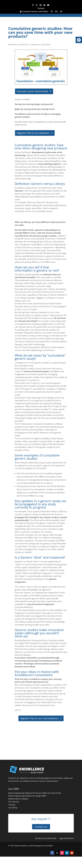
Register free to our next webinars (39, 718)
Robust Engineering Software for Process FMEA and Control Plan (35, 793)
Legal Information (67, 838)
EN (56, 12)
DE (61, 12)
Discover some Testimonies (32, 91)
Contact (41, 8)
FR (52, 12)
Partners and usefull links (46, 838)
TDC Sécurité (14, 802)
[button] (79, 40)
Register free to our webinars (33, 133)
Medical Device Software (18, 799)
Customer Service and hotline (34, 12)
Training (12, 805)
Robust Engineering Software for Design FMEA (27, 796)
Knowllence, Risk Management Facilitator (36, 846)
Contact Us (41, 827)
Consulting (13, 808)
